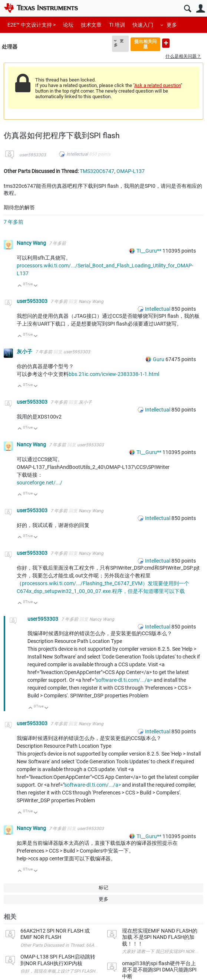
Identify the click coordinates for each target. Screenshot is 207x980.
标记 (103, 888)
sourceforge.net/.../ (40, 483)
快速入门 (143, 25)
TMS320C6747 (97, 171)
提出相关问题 (145, 44)
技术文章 (91, 25)
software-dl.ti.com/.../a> (124, 680)
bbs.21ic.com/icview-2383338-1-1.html (114, 374)
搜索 (188, 9)
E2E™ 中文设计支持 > (32, 25)
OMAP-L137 (131, 171)
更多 (172, 25)
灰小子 (25, 351)
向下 (36, 286)
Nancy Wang (32, 243)
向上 (20, 286)
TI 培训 (117, 25)
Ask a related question (157, 85)
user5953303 (33, 155)
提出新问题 (166, 43)
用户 (201, 9)
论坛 (68, 25)
